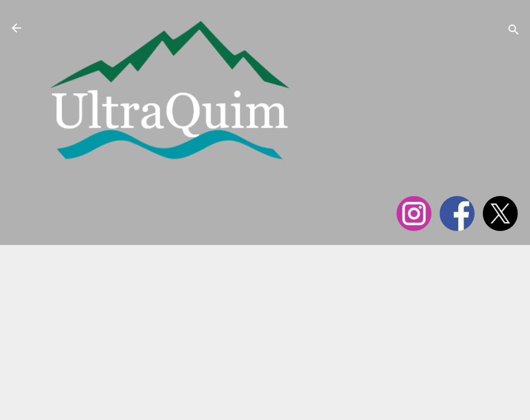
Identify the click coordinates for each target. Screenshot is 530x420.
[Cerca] (514, 32)
